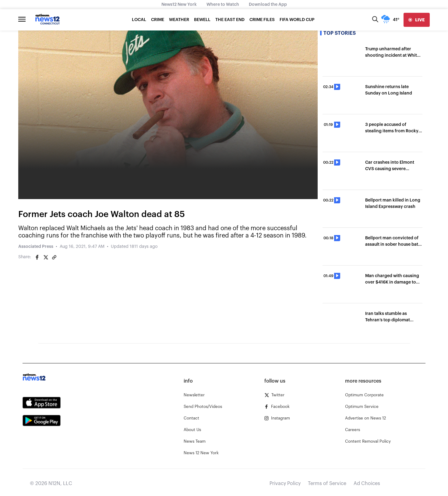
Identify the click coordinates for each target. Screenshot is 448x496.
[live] (417, 20)
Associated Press (36, 247)
